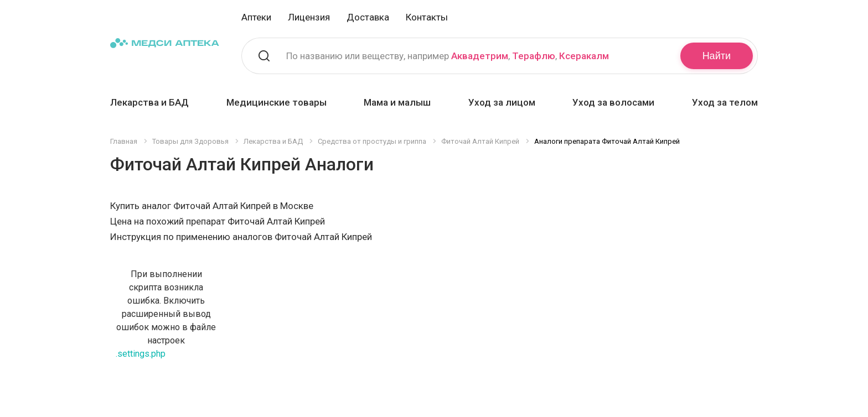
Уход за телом (725, 102)
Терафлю (534, 56)
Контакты (427, 17)
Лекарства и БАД (149, 102)
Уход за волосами (613, 102)
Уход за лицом (502, 102)
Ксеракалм (584, 56)
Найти (717, 56)
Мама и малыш (397, 102)
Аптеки (256, 17)
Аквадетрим (480, 56)
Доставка (368, 17)
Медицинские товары (277, 102)
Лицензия (309, 17)
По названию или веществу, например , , (448, 56)
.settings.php (141, 354)
